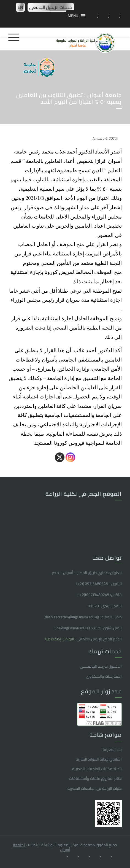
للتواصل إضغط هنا (60, 639)
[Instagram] (70, 457)
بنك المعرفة (112, 750)
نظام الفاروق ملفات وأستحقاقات (95, 778)
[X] (60, 457)
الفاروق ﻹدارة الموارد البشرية (99, 759)
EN (20, 7)
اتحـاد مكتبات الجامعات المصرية (97, 769)
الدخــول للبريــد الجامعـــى (101, 666)
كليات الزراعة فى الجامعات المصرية (95, 788)
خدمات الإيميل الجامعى (51, 7)
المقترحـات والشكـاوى (104, 676)
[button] (73, 16)
